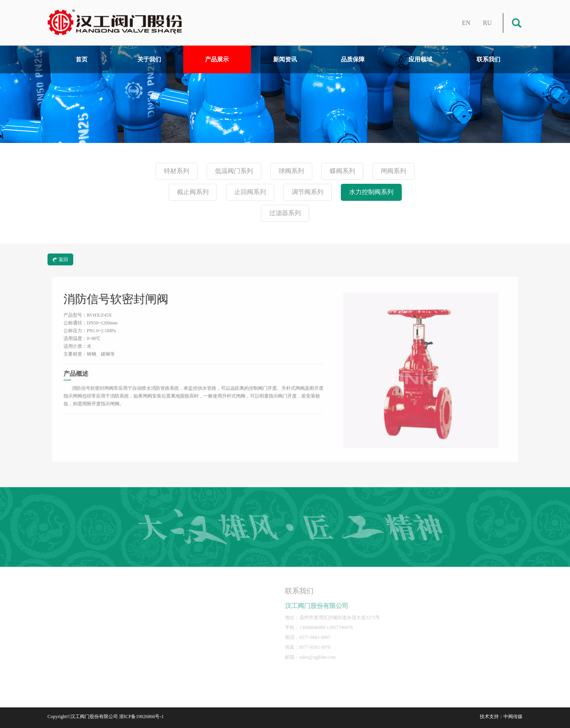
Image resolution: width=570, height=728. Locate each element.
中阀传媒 (513, 717)
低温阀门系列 (234, 171)
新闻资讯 (285, 59)
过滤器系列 (285, 213)
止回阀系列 (250, 192)
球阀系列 (291, 171)
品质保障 (353, 59)
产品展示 (217, 59)
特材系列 (177, 171)
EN (466, 23)
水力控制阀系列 (371, 192)
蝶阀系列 (342, 171)
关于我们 (149, 59)
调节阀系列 (308, 192)
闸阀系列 (393, 171)
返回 (60, 259)
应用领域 (420, 59)
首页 (82, 59)
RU (487, 23)
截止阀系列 (193, 192)
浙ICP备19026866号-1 (142, 717)
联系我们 (488, 59)
